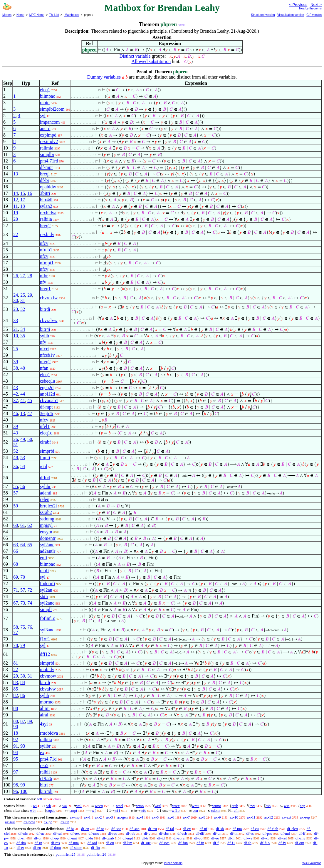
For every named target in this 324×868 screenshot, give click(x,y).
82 (16, 695)
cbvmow (48, 676)
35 (23, 336)
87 (23, 721)
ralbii (45, 772)
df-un (217, 833)
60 (16, 525)
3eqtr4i (47, 413)
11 (15, 206)
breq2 (45, 226)
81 (16, 663)
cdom (215, 810)
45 (30, 400)
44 (23, 394)
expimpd (48, 135)
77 (16, 632)
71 (16, 590)
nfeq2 (45, 362)
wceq (99, 806)
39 (16, 362)
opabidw (48, 187)
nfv (43, 282)
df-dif (200, 833)
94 (16, 752)
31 (23, 300)
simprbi (47, 451)
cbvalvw (48, 689)
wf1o (176, 810)
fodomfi (48, 584)
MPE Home (37, 15)
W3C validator (312, 863)
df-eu (255, 829)
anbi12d (48, 394)
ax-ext (286, 817)
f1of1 (45, 639)
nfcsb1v (47, 355)
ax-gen (122, 817)
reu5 (44, 765)
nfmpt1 (47, 263)
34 (23, 329)
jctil (44, 466)
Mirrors (7, 15)
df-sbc (164, 833)
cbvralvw (49, 320)
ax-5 (155, 817)
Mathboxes (71, 15)
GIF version (314, 15)
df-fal (170, 829)
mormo (47, 702)
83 (16, 682)
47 (30, 413)
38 (16, 368)
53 (23, 458)
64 (23, 545)
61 (23, 525)
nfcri (44, 349)
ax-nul (10, 822)
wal (79, 806)
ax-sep (305, 817)
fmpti (45, 458)
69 (16, 577)
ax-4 (140, 817)
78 (16, 645)
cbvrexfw (49, 298)
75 (23, 627)
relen (45, 499)
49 (23, 439)
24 (16, 295)
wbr (33, 810)
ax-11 (251, 817)
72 (30, 590)
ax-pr (48, 822)
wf (94, 810)
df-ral (57, 833)
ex (42, 752)
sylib (45, 336)
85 (16, 689)
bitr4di (46, 200)
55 (16, 486)
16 (30, 193)
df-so (215, 838)
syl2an (46, 590)
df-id (161, 838)
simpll (46, 609)
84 (23, 682)
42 (16, 394)
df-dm (21, 843)
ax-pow (29, 822)
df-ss (250, 833)
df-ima (74, 843)
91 (16, 746)
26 (16, 276)
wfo (143, 810)
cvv (252, 806)
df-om (300, 843)
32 (23, 309)
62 (30, 525)
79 (23, 645)
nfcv (44, 243)
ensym (46, 532)
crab (235, 806)
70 (23, 577)
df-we (248, 838)
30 (16, 300)
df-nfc (23, 833)
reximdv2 (49, 141)
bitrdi (45, 309)
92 (16, 740)
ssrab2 (46, 512)
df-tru (152, 829)
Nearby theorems (310, 8)
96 (16, 791)
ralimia (47, 148)
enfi (44, 558)
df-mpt (46, 167)
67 (16, 603)
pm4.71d (48, 759)
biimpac (48, 96)
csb (268, 806)
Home (20, 15)
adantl (46, 493)
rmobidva (49, 733)
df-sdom (76, 848)
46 (16, 413)
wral (158, 806)
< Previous (298, 5)
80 (16, 721)
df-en (37, 848)
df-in (234, 833)
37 (16, 400)
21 (16, 329)
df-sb (220, 829)
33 (16, 320)
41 (23, 400)
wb (49, 806)
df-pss (267, 833)
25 (23, 295)
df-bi (70, 829)
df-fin (95, 848)
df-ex (187, 829)
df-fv (282, 843)
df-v (147, 833)
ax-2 (98, 817)
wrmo (216, 806)
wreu (196, 806)
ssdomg (47, 519)
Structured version (263, 15)
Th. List (54, 15)
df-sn (22, 838)
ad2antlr (48, 551)
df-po (198, 838)
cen (195, 810)
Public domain (173, 863)
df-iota (164, 843)
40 (23, 368)
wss (287, 806)
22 (16, 234)
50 (30, 439)
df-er (20, 848)
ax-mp (75, 817)
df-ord (92, 843)
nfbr (44, 276)
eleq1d (46, 433)
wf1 (117, 810)
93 (23, 746)
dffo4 (45, 478)
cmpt (73, 810)
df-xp (265, 838)
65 (30, 545)
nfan (44, 368)
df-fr (231, 838)
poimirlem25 (65, 854)
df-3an (135, 829)
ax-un (65, 822)
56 (23, 486)
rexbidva (48, 213)
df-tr (145, 838)
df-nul (285, 833)
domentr (48, 538)
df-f (216, 843)
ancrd (45, 128)
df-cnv (301, 838)
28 (30, 276)
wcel (120, 806)
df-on (110, 843)
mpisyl (46, 525)
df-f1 (231, 843)
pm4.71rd (49, 161)
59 (16, 506)
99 (23, 785)
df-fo (248, 843)
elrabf (45, 442)
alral (44, 715)
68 (16, 564)
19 (16, 213)
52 (16, 451)
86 (23, 695)
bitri (44, 785)
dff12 (45, 654)
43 (16, 387)
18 (23, 206)
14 (16, 193)
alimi (45, 708)
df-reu (113, 833)
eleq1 (45, 90)
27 (23, 276)
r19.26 (46, 778)
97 (16, 772)
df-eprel (179, 838)
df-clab (273, 829)
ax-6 (171, 817)
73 (23, 603)
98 (16, 785)
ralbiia (46, 219)
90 (16, 727)
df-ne (40, 833)
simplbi (47, 154)
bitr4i (45, 329)
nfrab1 (46, 250)
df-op (55, 838)
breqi (45, 174)
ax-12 (269, 817)
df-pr (38, 838)
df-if (302, 833)
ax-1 (87, 817)
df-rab (131, 833)
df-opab (108, 838)
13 (16, 174)
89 (30, 721)
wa (64, 806)
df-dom (55, 848)
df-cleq (292, 829)
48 (16, 458)
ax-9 (218, 817)
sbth (44, 596)
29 (30, 295)
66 (16, 551)
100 (24, 791)
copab (51, 810)
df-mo (237, 829)
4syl (44, 724)
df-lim (128, 843)
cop (302, 806)
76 (30, 627)
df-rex (75, 833)
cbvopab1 (49, 400)
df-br (45, 180)
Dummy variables (104, 77)
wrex (176, 806)
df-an (85, 829)
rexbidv (47, 234)
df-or (100, 829)
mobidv (47, 669)
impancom (50, 122)
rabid (45, 103)
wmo (140, 806)
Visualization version (291, 15)
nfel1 (45, 426)
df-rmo (94, 833)
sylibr (45, 486)
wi (35, 806)
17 (23, 200)
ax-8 (202, 817)
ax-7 (186, 817)
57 (16, 493)
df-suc (146, 843)
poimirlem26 (96, 854)
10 (16, 336)
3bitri (45, 193)
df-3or (116, 829)
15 (23, 193)
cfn (236, 810)
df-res (55, 843)
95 (16, 759)
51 (16, 445)
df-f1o (265, 843)
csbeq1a (48, 381)
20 (16, 219)
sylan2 (46, 206)
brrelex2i (48, 506)
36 (16, 466)
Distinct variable (135, 56)
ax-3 (109, 817)
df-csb (182, 833)
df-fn (200, 843)
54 (23, 466)
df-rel (282, 838)
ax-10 (234, 817)
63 (16, 545)
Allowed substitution (151, 61)
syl (43, 116)
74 (30, 603)
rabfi (44, 571)
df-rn (38, 843)
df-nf (204, 829)
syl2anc (47, 545)
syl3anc (47, 630)
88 (16, 708)
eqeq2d (47, 387)
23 (16, 309)
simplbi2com (52, 109)
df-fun (183, 843)
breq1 (45, 289)
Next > (316, 5)
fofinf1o (48, 618)
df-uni (72, 838)
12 (16, 200)
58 (16, 627)
